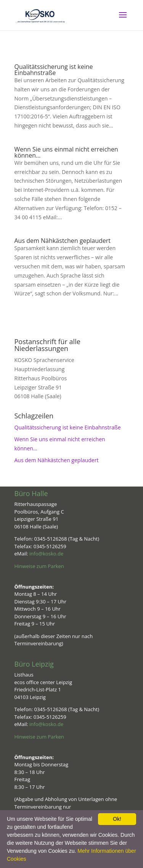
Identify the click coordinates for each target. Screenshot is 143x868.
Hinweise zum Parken (39, 566)
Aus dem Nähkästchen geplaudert (63, 241)
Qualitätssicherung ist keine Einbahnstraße (54, 70)
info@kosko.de (46, 554)
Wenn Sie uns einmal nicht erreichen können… (66, 152)
